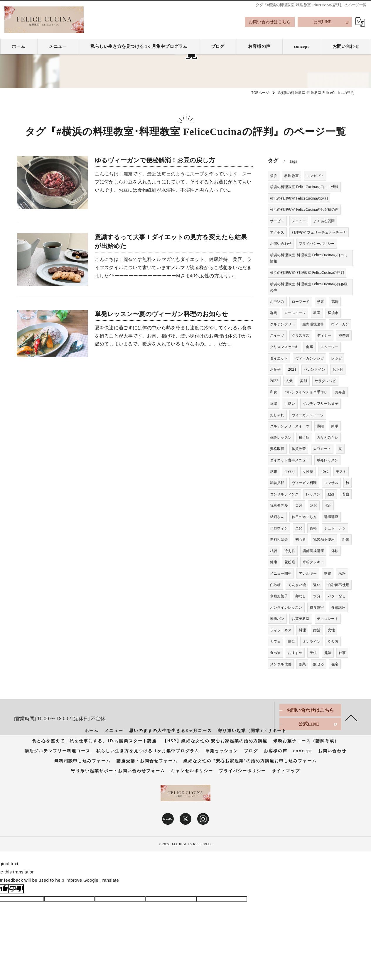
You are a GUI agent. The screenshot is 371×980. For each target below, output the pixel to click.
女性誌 (308, 472)
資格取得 (277, 449)
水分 (317, 596)
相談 (274, 551)
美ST (299, 505)
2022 (274, 381)
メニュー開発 (281, 573)
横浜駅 (304, 437)
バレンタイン (314, 369)
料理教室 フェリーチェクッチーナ (319, 232)
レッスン (313, 494)
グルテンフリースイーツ (290, 426)
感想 (274, 472)
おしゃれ (277, 415)
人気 (289, 381)
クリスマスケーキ (284, 347)
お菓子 (275, 369)
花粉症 (290, 562)
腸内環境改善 (313, 324)
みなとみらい (328, 437)
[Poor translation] (16, 889)
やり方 (333, 641)
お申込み (277, 302)
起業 (346, 539)
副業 (302, 664)
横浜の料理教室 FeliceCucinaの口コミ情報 (304, 187)
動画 (331, 494)
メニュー (299, 221)
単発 (299, 528)
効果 (321, 302)
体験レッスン (281, 437)
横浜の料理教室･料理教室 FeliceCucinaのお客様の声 (309, 287)
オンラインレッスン (286, 607)
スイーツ (277, 335)
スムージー (329, 347)
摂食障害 (317, 607)
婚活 (317, 630)
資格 (313, 528)
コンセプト (315, 176)
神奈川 (344, 335)
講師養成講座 (313, 551)
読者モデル (279, 505)
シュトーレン (335, 528)
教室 (317, 313)
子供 (313, 653)
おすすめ (295, 653)
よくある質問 (324, 221)
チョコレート (328, 619)
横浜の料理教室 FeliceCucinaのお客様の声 (304, 209)
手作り (290, 472)
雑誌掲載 (277, 483)
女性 (331, 630)
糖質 (328, 573)
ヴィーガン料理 (304, 483)
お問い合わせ (281, 243)
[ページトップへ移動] (351, 717)
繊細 (320, 426)
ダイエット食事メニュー (290, 460)
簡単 (335, 426)
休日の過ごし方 (304, 517)
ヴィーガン (340, 324)
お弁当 (340, 392)
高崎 (335, 302)
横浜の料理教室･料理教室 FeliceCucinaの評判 (307, 273)
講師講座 (331, 517)
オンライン (312, 641)
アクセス (277, 232)
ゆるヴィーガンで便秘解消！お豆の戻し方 (155, 160)
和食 (274, 392)
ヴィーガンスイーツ (308, 415)
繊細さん (277, 517)
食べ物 (275, 653)
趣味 (328, 653)
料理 (302, 630)
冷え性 (290, 551)
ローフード (301, 302)
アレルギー (308, 573)
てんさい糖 (297, 585)
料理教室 (292, 176)
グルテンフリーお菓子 (321, 403)
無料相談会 (279, 539)
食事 (309, 347)
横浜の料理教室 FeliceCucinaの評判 (299, 198)
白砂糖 (275, 585)
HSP (328, 505)
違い (317, 585)
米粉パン (277, 619)
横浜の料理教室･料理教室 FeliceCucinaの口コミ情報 (309, 258)
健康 (274, 562)
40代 (324, 472)
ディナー (324, 335)
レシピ (337, 358)
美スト (341, 472)
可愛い (290, 403)
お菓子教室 (301, 619)
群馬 (274, 313)
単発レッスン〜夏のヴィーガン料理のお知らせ (161, 314)
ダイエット (279, 358)
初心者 (301, 539)
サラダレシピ (325, 381)
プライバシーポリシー (317, 243)
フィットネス (281, 630)
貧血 (346, 494)
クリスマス (301, 335)
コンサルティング (284, 494)
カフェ (275, 641)
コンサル (331, 483)
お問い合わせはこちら (270, 22)
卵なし (301, 596)
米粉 (342, 573)
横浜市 (333, 313)
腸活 (291, 641)
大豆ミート (322, 449)
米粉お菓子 (279, 596)
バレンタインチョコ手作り (306, 392)
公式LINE (322, 22)
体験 (335, 551)
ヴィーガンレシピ (310, 358)
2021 (292, 369)
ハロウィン (279, 528)
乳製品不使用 (324, 539)
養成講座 (338, 607)
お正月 (338, 369)
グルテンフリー (283, 324)
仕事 (342, 653)
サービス (277, 221)
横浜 (274, 176)
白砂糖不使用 (339, 585)
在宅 (335, 664)
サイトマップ (286, 771)
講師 (314, 505)
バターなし (337, 596)
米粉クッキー (313, 562)
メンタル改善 (281, 664)
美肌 (303, 381)
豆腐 (274, 403)
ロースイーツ (295, 313)
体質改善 (299, 449)
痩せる (319, 664)
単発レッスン (327, 460)
